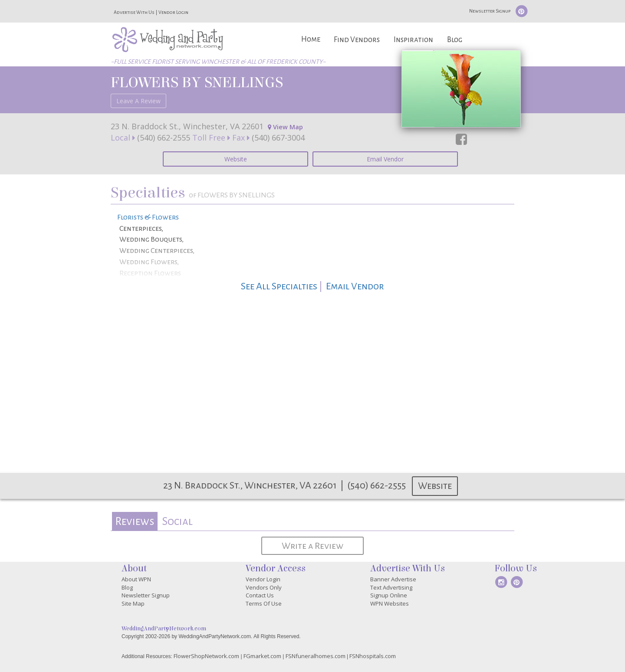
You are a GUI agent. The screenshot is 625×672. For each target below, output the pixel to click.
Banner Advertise (393, 579)
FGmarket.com (262, 656)
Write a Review (312, 546)
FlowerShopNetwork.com (206, 656)
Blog (455, 40)
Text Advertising (391, 587)
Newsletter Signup (490, 11)
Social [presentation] (177, 521)
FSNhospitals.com (373, 656)
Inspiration (413, 40)
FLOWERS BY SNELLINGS (197, 82)
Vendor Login (173, 12)
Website (236, 159)
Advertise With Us (134, 12)
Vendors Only (264, 587)
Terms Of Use (264, 603)
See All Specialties (279, 286)
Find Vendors (357, 40)
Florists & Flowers (148, 217)
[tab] (135, 521)
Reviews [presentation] (135, 521)
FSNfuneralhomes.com (316, 656)
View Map (285, 127)
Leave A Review (138, 101)
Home (311, 39)
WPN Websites (390, 603)
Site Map (133, 603)
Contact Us (260, 595)
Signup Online (389, 595)
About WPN (136, 579)
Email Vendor (385, 159)
